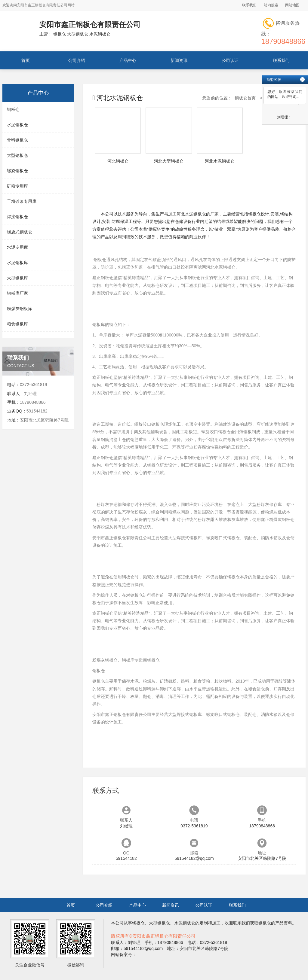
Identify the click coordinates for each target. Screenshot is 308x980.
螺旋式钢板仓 (20, 232)
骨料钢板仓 (17, 140)
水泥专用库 (17, 247)
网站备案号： (124, 954)
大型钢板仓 (17, 155)
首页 (26, 60)
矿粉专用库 (17, 186)
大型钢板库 (17, 278)
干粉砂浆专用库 (22, 201)
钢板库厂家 (17, 293)
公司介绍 (77, 60)
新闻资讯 (179, 60)
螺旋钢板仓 (17, 171)
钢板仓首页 (245, 98)
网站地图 (292, 5)
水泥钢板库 (17, 263)
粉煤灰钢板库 (20, 309)
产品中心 (128, 60)
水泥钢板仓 (17, 125)
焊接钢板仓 (17, 217)
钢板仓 (13, 109)
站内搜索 (271, 5)
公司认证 (230, 60)
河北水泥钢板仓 (221, 267)
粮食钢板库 (17, 324)
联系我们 (249, 5)
